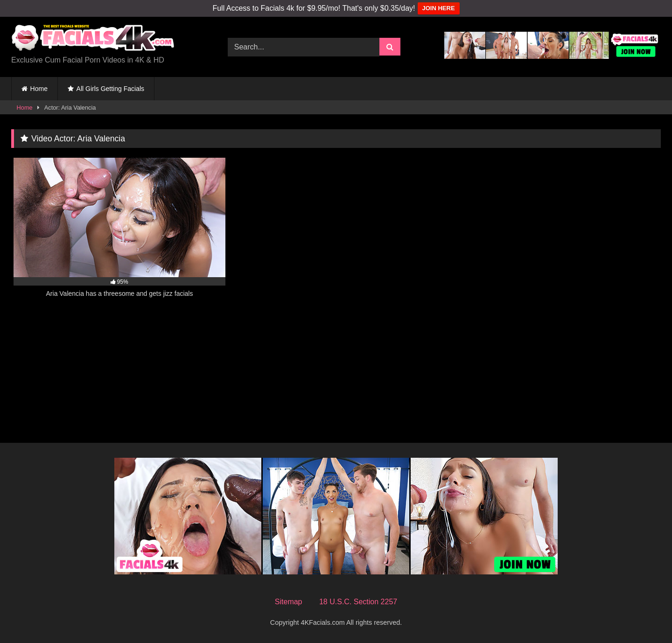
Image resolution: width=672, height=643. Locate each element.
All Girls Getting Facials (110, 89)
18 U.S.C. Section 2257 (358, 602)
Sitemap (289, 602)
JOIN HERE (439, 8)
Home (39, 89)
